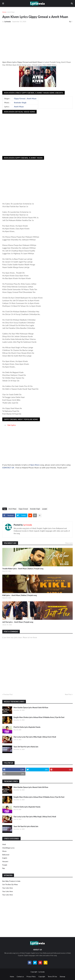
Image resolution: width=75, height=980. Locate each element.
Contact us (20, 977)
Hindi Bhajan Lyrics (8, 848)
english (5, 858)
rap (4, 868)
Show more (69, 543)
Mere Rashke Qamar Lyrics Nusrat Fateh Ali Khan (31, 707)
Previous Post (8, 694)
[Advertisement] (37, 42)
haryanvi (5, 861)
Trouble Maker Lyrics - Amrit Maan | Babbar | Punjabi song (23, 569)
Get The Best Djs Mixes (10, 884)
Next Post (68, 694)
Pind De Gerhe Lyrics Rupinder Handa (27, 727)
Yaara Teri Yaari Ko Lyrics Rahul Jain (26, 747)
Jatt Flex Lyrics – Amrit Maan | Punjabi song (18, 622)
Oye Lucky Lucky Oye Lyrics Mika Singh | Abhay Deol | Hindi (35, 737)
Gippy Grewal (20, 98)
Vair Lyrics (12, 425)
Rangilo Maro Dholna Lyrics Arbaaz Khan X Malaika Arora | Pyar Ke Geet (39, 717)
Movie (4, 851)
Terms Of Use (52, 977)
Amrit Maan (11, 12)
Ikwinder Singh (20, 102)
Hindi (4, 844)
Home (4, 12)
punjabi (45, 509)
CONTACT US (8, 468)
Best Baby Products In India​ (11, 881)
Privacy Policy (31, 977)
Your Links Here (8, 888)
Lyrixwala (28, 525)
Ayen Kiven (35, 465)
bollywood (6, 855)
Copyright (42, 977)
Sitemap (62, 977)
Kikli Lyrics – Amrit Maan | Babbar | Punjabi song (20, 595)
